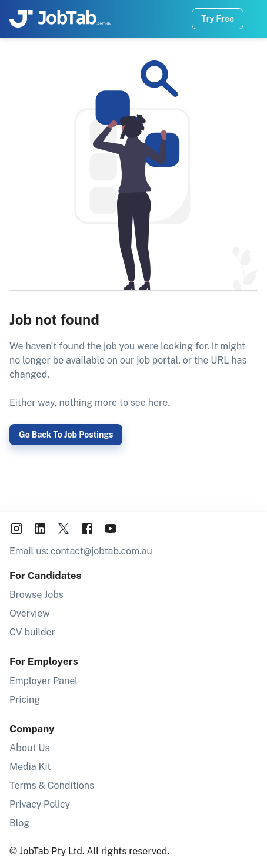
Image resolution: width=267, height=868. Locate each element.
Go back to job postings (66, 435)
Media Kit (30, 767)
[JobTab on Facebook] (87, 531)
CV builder (32, 632)
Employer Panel (44, 681)
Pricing (25, 700)
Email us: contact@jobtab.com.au (81, 551)
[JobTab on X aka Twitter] (64, 531)
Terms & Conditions (52, 785)
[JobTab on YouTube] (111, 531)
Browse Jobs (36, 595)
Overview (30, 613)
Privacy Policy (40, 804)
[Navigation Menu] (258, 19)
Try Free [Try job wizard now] (218, 19)
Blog (19, 823)
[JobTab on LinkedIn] (40, 531)
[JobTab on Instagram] (16, 531)
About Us (30, 748)
